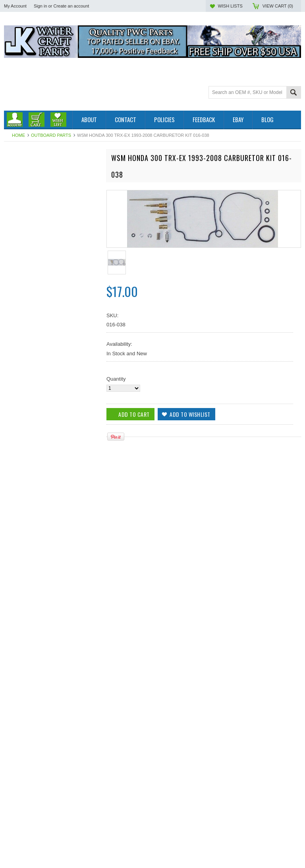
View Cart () (278, 6)
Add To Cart (27, 540)
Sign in (41, 6)
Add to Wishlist (89, 540)
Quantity (116, 379)
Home (18, 135)
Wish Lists (230, 6)
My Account (15, 6)
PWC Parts (17, 176)
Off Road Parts (21, 183)
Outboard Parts (51, 135)
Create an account (71, 6)
